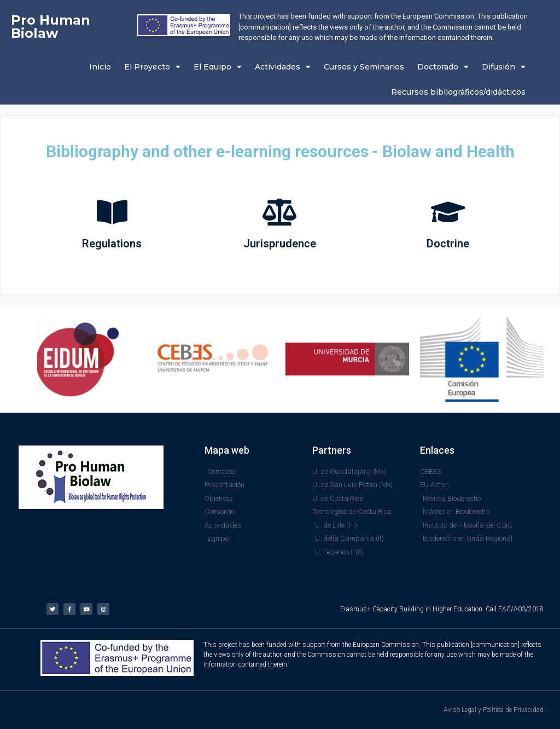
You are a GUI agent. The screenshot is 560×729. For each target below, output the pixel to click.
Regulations (112, 244)
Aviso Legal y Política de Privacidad (494, 710)
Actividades (283, 67)
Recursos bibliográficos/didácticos (458, 92)
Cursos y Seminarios (364, 67)
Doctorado (443, 67)
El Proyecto (152, 67)
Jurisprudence (280, 244)
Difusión (504, 67)
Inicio (100, 67)
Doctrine (448, 244)
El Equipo (218, 67)
